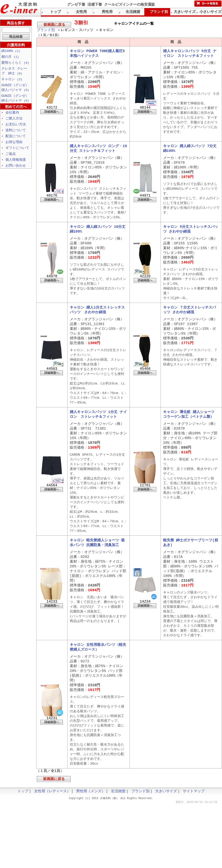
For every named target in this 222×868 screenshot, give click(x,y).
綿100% (11, 51)
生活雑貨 (133, 12)
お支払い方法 (16, 127)
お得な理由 (14, 146)
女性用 (81, 12)
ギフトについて (17, 152)
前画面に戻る (54, 25)
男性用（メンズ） (91, 839)
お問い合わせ (16, 170)
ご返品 (11, 158)
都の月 (10, 57)
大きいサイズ (185, 12)
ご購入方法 (14, 121)
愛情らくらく (15, 63)
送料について (16, 134)
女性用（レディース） (52, 839)
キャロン (12, 81)
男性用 (107, 12)
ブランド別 (46, 31)
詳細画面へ (52, 117)
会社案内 (12, 115)
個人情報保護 (16, 164)
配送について (16, 140)
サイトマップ (194, 839)
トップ (55, 12)
